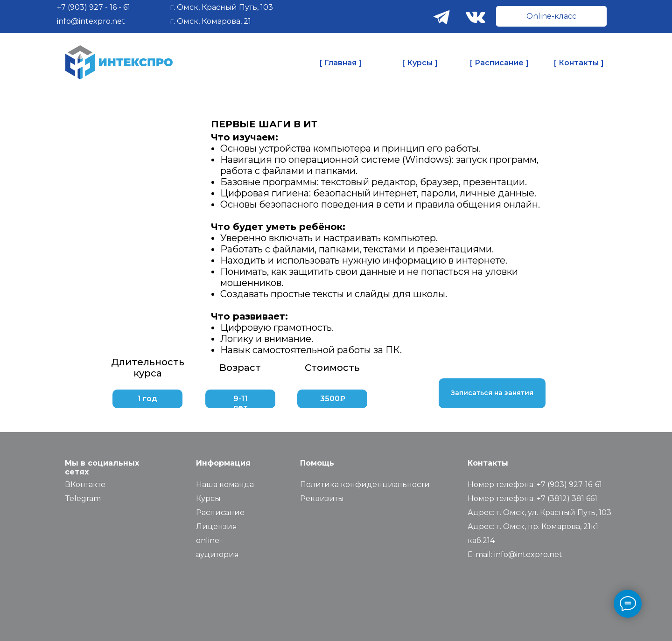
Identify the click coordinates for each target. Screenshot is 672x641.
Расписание (220, 512)
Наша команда (225, 484)
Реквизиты (322, 498)
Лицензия (217, 526)
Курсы (208, 498)
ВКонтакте (85, 484)
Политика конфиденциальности (365, 484)
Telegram (83, 498)
